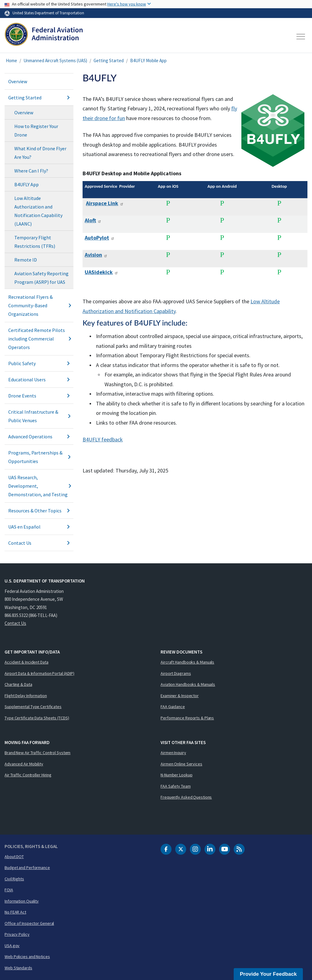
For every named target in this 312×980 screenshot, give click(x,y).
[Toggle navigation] (301, 37)
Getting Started (109, 61)
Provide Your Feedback (268, 974)
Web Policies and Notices (27, 957)
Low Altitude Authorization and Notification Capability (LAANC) (38, 211)
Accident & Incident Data (27, 662)
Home (11, 61)
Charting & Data (18, 684)
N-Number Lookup (177, 775)
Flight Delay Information (26, 696)
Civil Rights (14, 879)
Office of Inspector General (29, 923)
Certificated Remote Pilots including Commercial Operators (39, 339)
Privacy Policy (17, 934)
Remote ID (26, 260)
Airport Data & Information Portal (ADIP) (39, 673)
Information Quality (22, 901)
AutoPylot (100, 238)
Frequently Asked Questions (186, 797)
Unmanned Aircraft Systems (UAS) (55, 61)
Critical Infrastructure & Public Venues (39, 416)
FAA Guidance (173, 707)
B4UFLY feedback (103, 439)
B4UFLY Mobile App (148, 61)
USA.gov (12, 946)
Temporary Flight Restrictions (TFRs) (35, 242)
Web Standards (18, 968)
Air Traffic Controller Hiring (28, 775)
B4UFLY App (27, 184)
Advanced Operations (39, 437)
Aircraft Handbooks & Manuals (187, 662)
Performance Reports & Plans (187, 718)
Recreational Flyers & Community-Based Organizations (39, 305)
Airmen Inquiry (173, 753)
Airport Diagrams (176, 673)
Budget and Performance (27, 868)
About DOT (14, 857)
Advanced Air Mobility (24, 764)
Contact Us (39, 543)
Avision (96, 255)
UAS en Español (39, 527)
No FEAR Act (15, 912)
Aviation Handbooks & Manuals (188, 684)
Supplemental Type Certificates (33, 707)
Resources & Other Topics (39, 511)
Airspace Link (105, 203)
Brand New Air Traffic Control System (37, 753)
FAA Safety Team (176, 786)
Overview (18, 81)
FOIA (9, 890)
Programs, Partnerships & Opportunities (39, 457)
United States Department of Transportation (48, 13)
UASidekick (101, 272)
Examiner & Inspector (180, 696)
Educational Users (39, 380)
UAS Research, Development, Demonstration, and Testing (39, 486)
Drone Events (39, 396)
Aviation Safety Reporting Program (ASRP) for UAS (41, 278)
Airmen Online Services (181, 764)
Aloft (93, 220)
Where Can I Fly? (31, 171)
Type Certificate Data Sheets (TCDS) (37, 718)
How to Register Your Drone (36, 130)
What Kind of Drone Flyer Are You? (40, 153)
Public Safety (39, 363)
